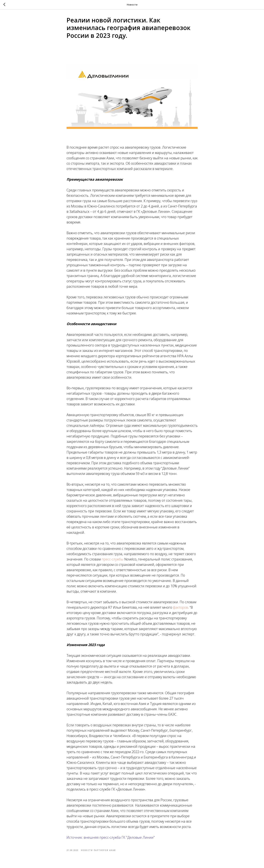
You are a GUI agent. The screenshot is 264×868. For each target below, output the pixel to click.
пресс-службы (113, 559)
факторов (180, 607)
